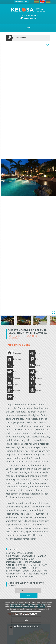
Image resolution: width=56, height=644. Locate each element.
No (26, 620)
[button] (52, 177)
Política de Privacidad (26, 627)
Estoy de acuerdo (26, 614)
